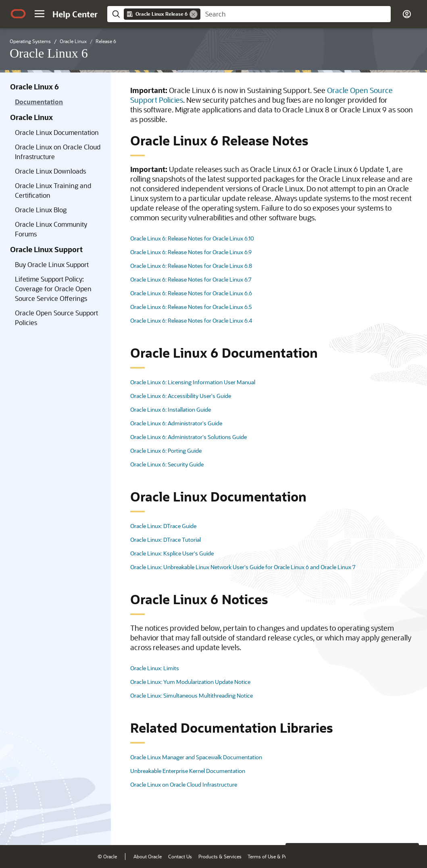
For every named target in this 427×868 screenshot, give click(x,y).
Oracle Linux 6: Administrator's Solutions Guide (189, 437)
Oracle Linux (31, 117)
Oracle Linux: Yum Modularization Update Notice (190, 682)
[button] (40, 14)
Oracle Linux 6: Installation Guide (171, 409)
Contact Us (180, 856)
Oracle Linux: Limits (155, 668)
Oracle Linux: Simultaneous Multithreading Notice (192, 695)
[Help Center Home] (75, 14)
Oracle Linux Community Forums (51, 229)
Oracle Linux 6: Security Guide (167, 464)
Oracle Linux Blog (41, 210)
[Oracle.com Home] (18, 14)
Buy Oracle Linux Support (52, 264)
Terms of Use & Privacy (272, 856)
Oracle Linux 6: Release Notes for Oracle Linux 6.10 (192, 238)
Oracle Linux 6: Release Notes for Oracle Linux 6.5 (191, 307)
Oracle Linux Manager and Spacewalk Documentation (196, 757)
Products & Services (220, 856)
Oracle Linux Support (46, 249)
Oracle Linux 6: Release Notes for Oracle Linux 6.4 (191, 320)
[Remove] (194, 14)
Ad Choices (316, 856)
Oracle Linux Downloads (50, 171)
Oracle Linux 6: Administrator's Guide (176, 423)
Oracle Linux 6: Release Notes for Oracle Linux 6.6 (191, 293)
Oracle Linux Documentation (57, 132)
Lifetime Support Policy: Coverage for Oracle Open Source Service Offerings (53, 289)
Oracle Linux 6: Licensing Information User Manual (193, 382)
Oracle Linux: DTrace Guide (163, 526)
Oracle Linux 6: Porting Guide (166, 451)
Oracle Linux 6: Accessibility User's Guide (181, 396)
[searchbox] (296, 14)
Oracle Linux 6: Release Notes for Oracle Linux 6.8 (191, 266)
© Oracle (107, 856)
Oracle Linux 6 (34, 87)
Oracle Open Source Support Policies (56, 318)
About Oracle (148, 856)
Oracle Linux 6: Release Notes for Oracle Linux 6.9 (191, 252)
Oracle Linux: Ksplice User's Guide (172, 553)
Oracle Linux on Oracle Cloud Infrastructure (58, 152)
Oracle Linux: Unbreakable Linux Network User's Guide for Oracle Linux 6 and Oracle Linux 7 (243, 567)
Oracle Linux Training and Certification (53, 190)
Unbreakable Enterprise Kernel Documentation (188, 771)
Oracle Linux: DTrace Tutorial (166, 540)
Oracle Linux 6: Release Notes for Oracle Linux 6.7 (191, 279)
